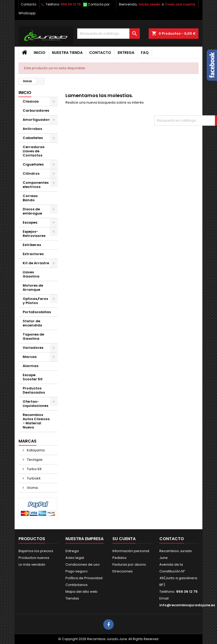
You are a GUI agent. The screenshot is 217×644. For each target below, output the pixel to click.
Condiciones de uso (83, 564)
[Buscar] (108, 34)
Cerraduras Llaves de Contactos (34, 151)
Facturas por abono (129, 564)
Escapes (30, 222)
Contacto (29, 4)
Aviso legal (75, 558)
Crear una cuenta (180, 4)
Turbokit (33, 478)
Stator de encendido (32, 323)
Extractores (33, 254)
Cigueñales (33, 164)
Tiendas (72, 598)
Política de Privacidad (84, 578)
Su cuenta (124, 539)
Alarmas (31, 366)
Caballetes (33, 138)
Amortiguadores (38, 120)
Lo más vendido (32, 564)
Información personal (131, 551)
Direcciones (123, 571)
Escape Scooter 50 (33, 377)
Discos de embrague (32, 211)
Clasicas (31, 101)
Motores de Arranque (33, 288)
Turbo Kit (34, 469)
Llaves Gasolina (31, 274)
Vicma (32, 488)
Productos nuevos (34, 558)
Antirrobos (32, 129)
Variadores (33, 348)
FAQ (145, 53)
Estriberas (32, 245)
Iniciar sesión (149, 4)
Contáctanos (77, 585)
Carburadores (36, 111)
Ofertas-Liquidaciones (35, 404)
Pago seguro (77, 571)
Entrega (126, 53)
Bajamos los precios (36, 551)
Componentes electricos (36, 185)
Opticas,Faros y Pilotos (35, 301)
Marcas (30, 357)
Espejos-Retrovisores (34, 234)
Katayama (35, 450)
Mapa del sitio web (82, 592)
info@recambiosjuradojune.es (187, 605)
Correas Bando (30, 198)
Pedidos (119, 558)
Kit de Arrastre (36, 263)
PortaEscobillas (37, 312)
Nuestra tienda (67, 53)
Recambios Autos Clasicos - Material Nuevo (36, 421)
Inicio (40, 53)
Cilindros (31, 173)
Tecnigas (34, 460)
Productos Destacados (34, 390)
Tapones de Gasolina (33, 336)
